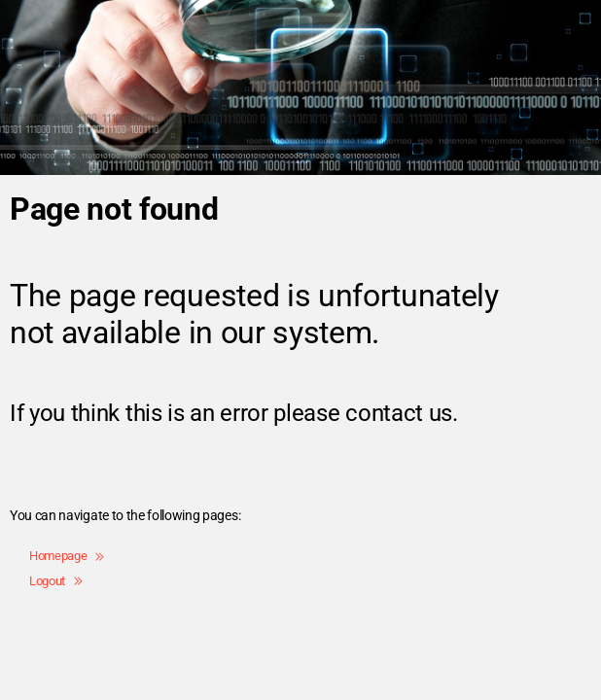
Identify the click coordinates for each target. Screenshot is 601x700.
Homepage (67, 556)
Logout (55, 581)
